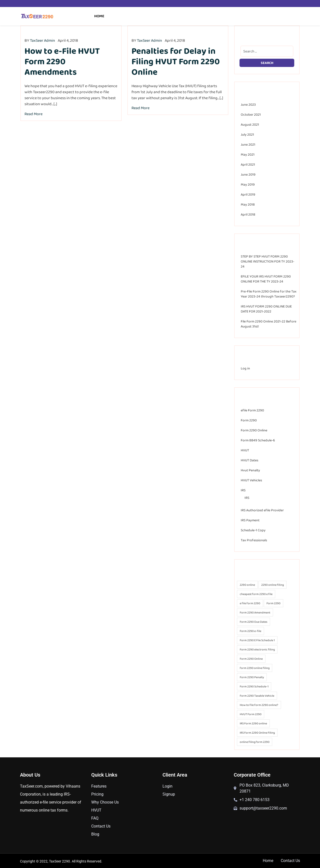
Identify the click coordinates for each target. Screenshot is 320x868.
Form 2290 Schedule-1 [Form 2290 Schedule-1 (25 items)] (254, 686)
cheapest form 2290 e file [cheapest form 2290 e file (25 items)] (256, 594)
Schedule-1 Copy (253, 530)
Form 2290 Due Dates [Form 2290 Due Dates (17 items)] (253, 622)
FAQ (95, 818)
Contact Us (101, 826)
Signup (169, 794)
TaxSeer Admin (42, 40)
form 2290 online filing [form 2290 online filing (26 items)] (255, 668)
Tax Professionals (254, 540)
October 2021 (251, 114)
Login (167, 786)
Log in (245, 368)
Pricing (97, 794)
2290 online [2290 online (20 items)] (247, 585)
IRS (243, 490)
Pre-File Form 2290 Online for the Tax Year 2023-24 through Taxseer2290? (269, 294)
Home (99, 16)
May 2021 (248, 154)
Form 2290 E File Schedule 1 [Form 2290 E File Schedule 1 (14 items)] (257, 640)
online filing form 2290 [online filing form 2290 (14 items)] (255, 742)
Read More (33, 114)
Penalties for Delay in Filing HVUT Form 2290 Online (176, 61)
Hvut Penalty (250, 470)
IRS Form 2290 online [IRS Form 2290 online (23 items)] (253, 723)
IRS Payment (250, 520)
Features (99, 786)
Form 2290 (249, 420)
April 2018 (248, 214)
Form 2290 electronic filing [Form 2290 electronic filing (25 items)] (257, 649)
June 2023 (248, 104)
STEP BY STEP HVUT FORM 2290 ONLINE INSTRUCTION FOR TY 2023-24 (267, 261)
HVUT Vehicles (251, 480)
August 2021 (250, 124)
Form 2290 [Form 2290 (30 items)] (273, 603)
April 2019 (248, 194)
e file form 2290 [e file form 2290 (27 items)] (250, 603)
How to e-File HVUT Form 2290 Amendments (62, 61)
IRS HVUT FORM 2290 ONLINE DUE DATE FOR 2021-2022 (266, 309)
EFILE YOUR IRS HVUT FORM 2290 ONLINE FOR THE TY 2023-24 (266, 279)
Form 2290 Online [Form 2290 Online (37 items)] (251, 659)
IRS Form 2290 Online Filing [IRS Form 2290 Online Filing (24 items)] (257, 733)
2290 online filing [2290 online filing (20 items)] (272, 585)
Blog (95, 834)
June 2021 (248, 144)
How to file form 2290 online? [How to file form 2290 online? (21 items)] (259, 705)
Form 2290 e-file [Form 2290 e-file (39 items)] (250, 631)
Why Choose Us (105, 802)
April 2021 (248, 164)
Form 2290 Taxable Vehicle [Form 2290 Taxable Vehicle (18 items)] (257, 696)
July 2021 (247, 134)
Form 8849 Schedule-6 (258, 440)
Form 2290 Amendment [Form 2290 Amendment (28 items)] (255, 612)
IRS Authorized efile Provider (262, 510)
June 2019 (248, 174)
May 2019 (248, 184)
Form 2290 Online (254, 430)
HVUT (245, 450)
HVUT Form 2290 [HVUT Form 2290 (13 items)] (251, 714)
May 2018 (248, 204)
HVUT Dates (249, 460)
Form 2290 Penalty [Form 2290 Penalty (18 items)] (252, 677)
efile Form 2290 (252, 410)
